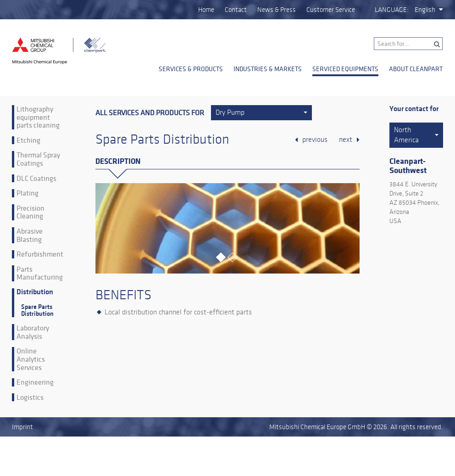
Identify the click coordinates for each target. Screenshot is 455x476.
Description (118, 161)
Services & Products (191, 69)
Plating (28, 193)
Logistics (30, 398)
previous (315, 140)
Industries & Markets (268, 69)
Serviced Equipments (345, 69)
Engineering (35, 382)
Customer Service (331, 10)
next (346, 140)
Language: (392, 10)
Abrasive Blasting (30, 235)
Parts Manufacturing (40, 273)
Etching (28, 140)
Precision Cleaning (31, 212)
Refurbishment (40, 254)
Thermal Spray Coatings (38, 159)
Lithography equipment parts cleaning (38, 117)
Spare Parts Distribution (37, 310)
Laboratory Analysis (33, 332)
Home (206, 10)
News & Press (277, 10)
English (425, 10)
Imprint (22, 427)
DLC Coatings (36, 179)
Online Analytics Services (31, 359)
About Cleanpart (416, 69)
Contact (236, 10)
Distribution (35, 292)
